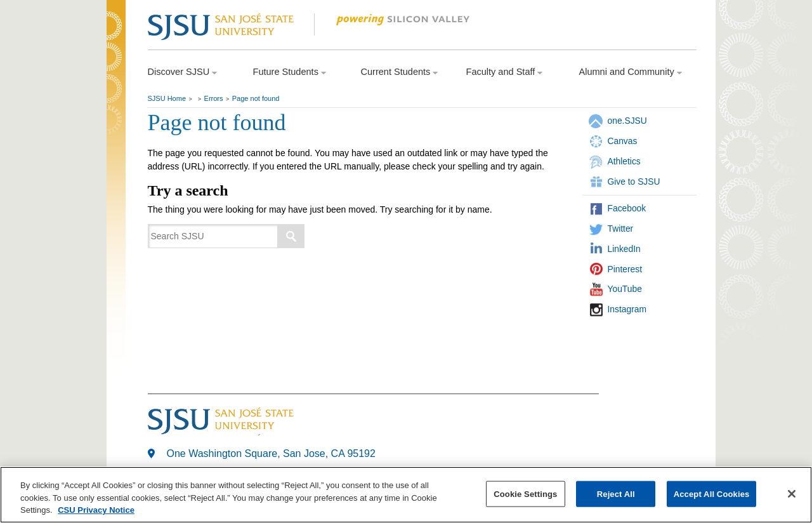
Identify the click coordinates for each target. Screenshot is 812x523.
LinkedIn (624, 249)
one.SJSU (627, 121)
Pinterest (625, 269)
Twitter (621, 228)
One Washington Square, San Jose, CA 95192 (271, 453)
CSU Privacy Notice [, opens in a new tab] (96, 510)
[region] (406, 495)
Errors (214, 98)
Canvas (623, 141)
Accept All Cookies (712, 493)
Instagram (627, 309)
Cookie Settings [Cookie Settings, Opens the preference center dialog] (525, 493)
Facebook (627, 208)
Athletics (624, 161)
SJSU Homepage (116, 43)
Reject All (616, 493)
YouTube (625, 289)
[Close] (792, 494)
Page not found (256, 98)
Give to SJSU (634, 182)
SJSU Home (167, 98)
